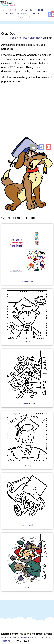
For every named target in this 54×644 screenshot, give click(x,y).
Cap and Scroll (27, 525)
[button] (41, 147)
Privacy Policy (27, 637)
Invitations (27, 10)
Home (13, 38)
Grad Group (27, 588)
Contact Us (42, 637)
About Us (6, 641)
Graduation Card (27, 281)
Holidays (22, 14)
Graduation (35, 38)
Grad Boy (27, 465)
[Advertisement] (26, 113)
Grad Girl (27, 342)
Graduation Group (27, 404)
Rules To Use (10, 637)
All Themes (10, 10)
